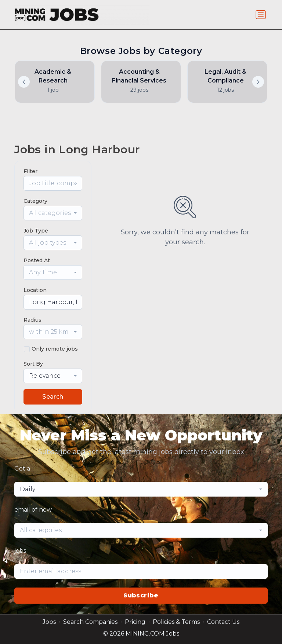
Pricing (135, 622)
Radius (32, 320)
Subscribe (141, 595)
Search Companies (90, 622)
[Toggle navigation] (261, 15)
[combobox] (53, 213)
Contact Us (223, 622)
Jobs (49, 622)
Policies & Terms (176, 622)
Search (53, 397)
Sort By (33, 364)
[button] (258, 82)
